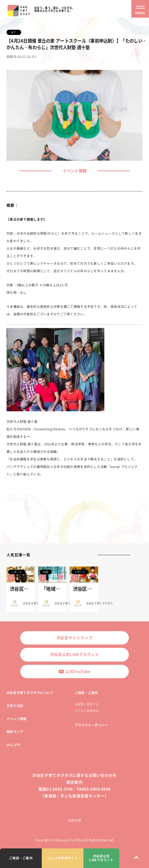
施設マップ (15, 731)
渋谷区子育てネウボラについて (30, 693)
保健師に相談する (87, 704)
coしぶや (13, 745)
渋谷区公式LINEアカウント (74, 655)
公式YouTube (74, 671)
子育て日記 (15, 706)
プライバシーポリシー (91, 725)
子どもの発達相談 (87, 711)
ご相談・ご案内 (86, 693)
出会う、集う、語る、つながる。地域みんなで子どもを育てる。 (54, 9)
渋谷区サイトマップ (74, 638)
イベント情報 (17, 719)
